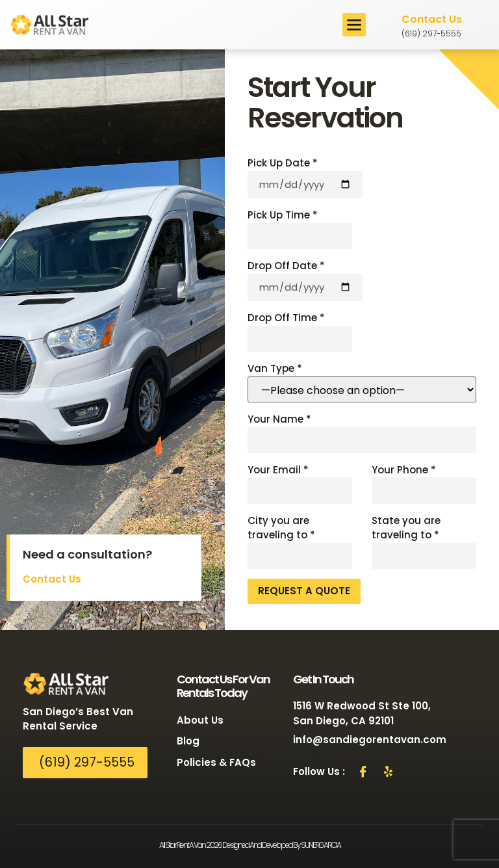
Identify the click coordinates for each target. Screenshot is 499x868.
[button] (354, 25)
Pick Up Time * (300, 229)
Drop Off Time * (300, 331)
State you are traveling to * (424, 542)
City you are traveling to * (300, 542)
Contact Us (432, 19)
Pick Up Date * (305, 177)
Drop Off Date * (305, 280)
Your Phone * (424, 483)
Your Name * (362, 433)
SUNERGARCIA (321, 845)
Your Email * (300, 483)
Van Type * (362, 382)
